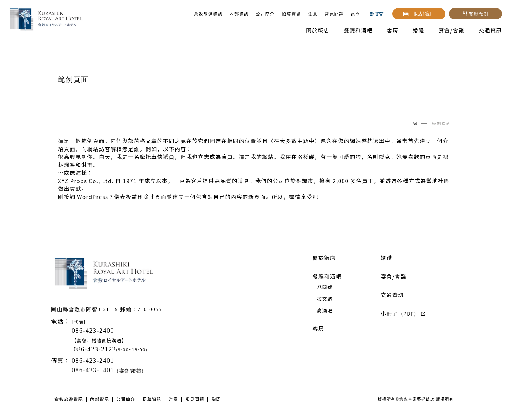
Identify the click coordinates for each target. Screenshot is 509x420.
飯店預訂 (422, 14)
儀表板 (123, 197)
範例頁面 (441, 123)
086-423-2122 (95, 349)
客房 (393, 30)
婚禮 (419, 30)
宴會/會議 (452, 30)
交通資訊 (490, 30)
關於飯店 (318, 30)
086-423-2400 (93, 331)
